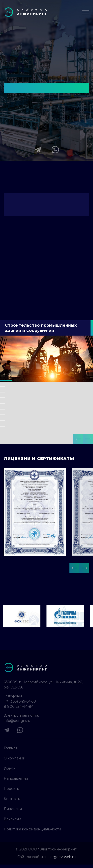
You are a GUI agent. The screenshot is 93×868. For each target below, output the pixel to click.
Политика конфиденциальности (32, 829)
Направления (16, 778)
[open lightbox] (35, 512)
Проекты (12, 789)
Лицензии (13, 809)
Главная (11, 748)
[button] (78, 439)
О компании (15, 758)
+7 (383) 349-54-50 (20, 701)
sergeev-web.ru (62, 857)
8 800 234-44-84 (19, 707)
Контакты (12, 799)
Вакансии (12, 819)
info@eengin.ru (17, 721)
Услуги (10, 768)
